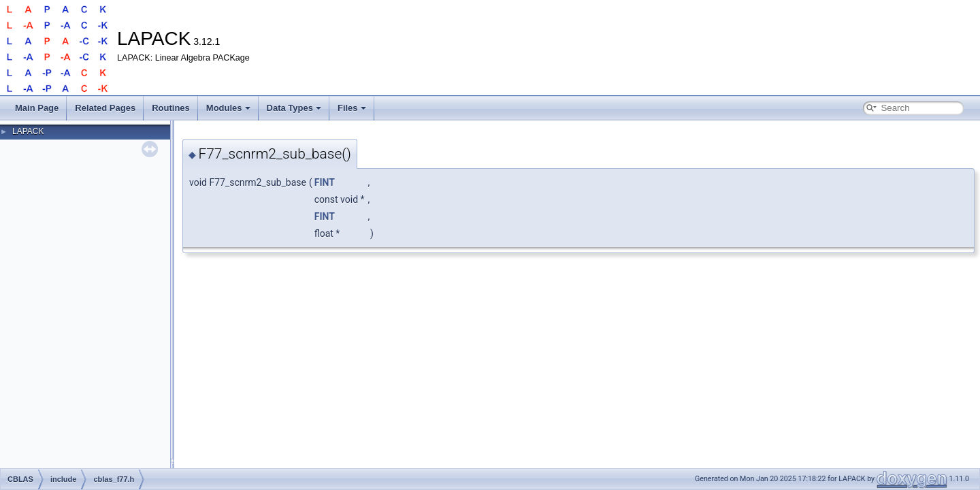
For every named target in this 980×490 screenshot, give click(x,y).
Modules (228, 108)
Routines (171, 108)
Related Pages (105, 108)
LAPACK (28, 131)
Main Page (37, 108)
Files (352, 108)
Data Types (294, 108)
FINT (325, 182)
